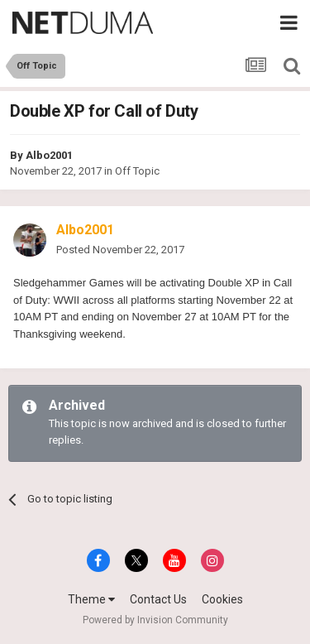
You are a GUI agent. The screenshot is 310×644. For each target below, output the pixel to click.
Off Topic (137, 171)
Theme (91, 599)
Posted (120, 250)
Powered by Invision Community (155, 620)
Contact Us (158, 599)
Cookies (222, 599)
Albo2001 (49, 155)
